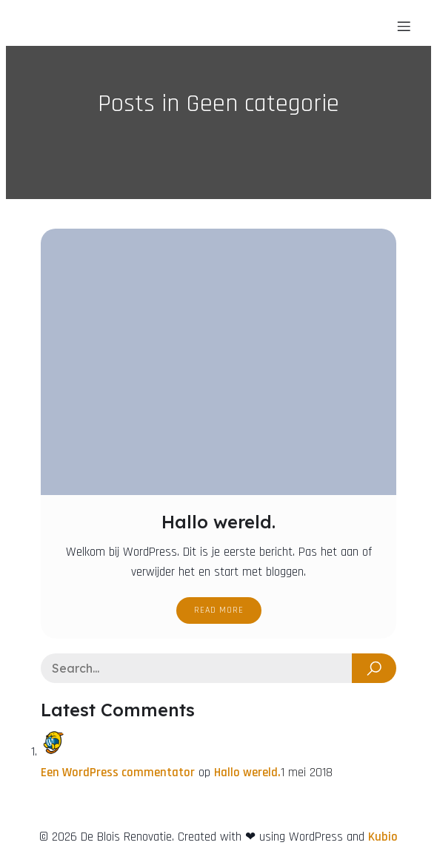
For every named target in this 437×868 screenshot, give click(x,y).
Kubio (383, 837)
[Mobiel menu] (404, 26)
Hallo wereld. (247, 773)
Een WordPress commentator (118, 773)
